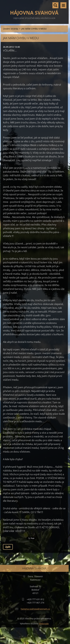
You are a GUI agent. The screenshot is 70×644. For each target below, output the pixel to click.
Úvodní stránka (11, 29)
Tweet (30, 538)
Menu (63, 5)
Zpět (8, 547)
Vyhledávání (55, 5)
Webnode (44, 623)
